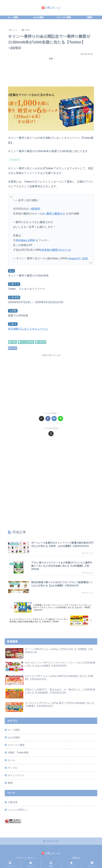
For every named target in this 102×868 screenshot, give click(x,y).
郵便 (10, 783)
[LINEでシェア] (61, 418)
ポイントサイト (16, 776)
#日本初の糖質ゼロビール (56, 250)
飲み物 (13, 348)
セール (11, 760)
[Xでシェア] (41, 418)
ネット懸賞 (14, 730)
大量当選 (41, 342)
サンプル (13, 768)
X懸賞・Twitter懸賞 (18, 753)
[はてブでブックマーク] (54, 418)
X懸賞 (12, 342)
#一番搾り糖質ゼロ (54, 213)
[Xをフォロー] (51, 433)
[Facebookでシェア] (48, 418)
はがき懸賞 (14, 738)
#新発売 (35, 209)
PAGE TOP (51, 842)
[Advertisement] (51, 74)
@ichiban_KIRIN (25, 240)
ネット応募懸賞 (26, 342)
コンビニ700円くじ (18, 810)
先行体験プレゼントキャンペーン (28, 329)
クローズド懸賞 (16, 745)
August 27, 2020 (79, 258)
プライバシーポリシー (26, 858)
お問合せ (76, 858)
